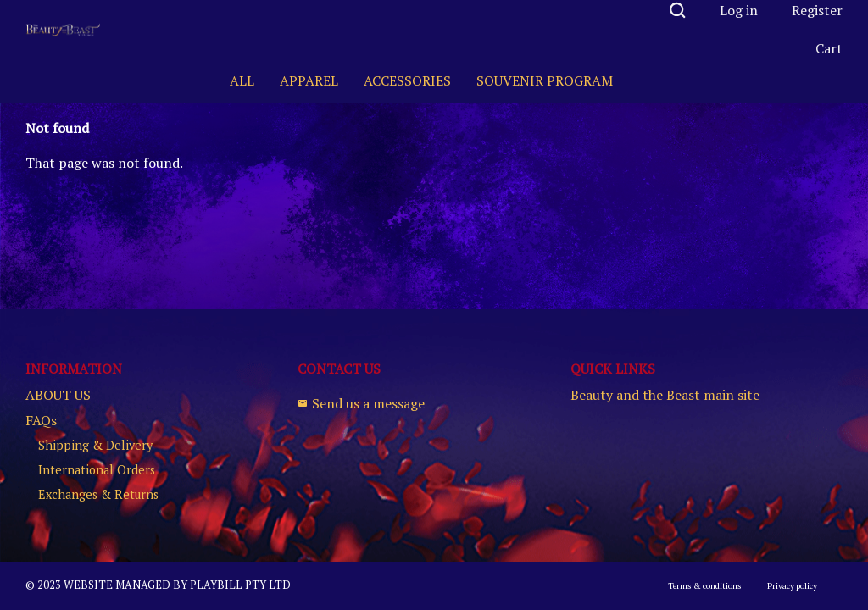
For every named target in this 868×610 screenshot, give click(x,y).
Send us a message (361, 404)
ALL (242, 80)
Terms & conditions (705, 586)
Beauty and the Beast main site (665, 395)
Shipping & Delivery (95, 446)
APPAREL (309, 80)
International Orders (97, 470)
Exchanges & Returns (98, 495)
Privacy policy (792, 586)
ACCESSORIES (407, 80)
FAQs (41, 421)
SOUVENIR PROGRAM (545, 80)
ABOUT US (58, 395)
